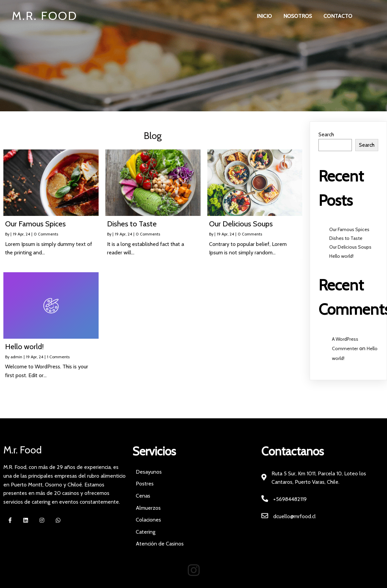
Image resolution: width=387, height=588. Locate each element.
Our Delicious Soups (350, 247)
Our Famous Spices (349, 230)
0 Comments (46, 234)
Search (326, 135)
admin (16, 357)
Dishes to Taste (346, 239)
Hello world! (341, 256)
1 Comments (58, 357)
